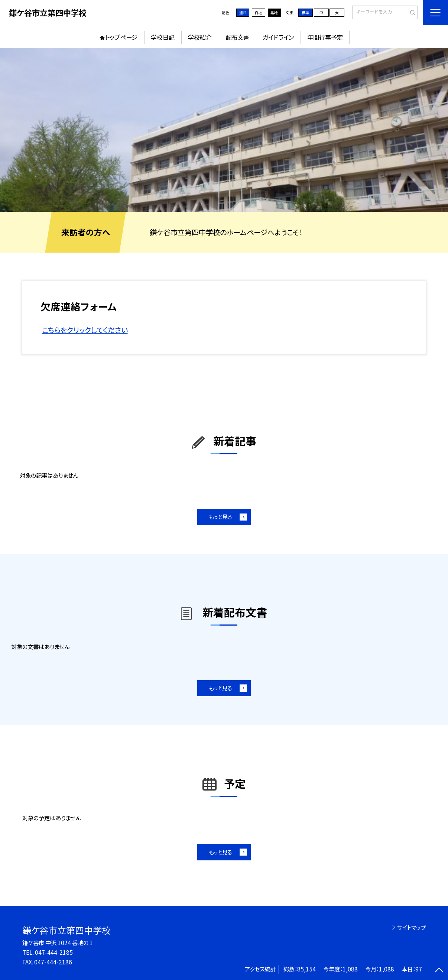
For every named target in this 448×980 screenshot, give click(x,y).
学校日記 (163, 37)
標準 (305, 13)
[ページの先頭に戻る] (439, 971)
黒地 (274, 13)
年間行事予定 (325, 37)
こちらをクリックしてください (85, 330)
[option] (224, 130)
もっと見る (220, 517)
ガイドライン (278, 37)
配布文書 (237, 37)
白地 (259, 13)
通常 (243, 13)
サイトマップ (411, 927)
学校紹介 (200, 37)
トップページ (121, 37)
